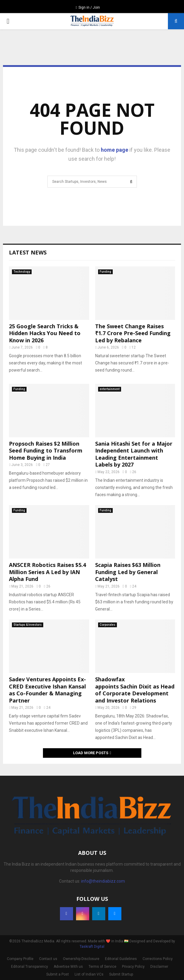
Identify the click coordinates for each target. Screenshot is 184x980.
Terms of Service (102, 967)
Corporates (108, 625)
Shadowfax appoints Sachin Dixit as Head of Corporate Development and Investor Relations (135, 690)
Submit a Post (58, 974)
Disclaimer (159, 967)
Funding (105, 272)
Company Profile (20, 959)
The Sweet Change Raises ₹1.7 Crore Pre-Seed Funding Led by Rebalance (133, 333)
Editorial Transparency (30, 967)
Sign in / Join (88, 7)
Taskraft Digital (92, 947)
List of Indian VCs (89, 974)
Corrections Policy (158, 959)
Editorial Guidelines (121, 959)
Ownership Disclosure (81, 959)
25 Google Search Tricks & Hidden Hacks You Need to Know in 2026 (45, 333)
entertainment (110, 389)
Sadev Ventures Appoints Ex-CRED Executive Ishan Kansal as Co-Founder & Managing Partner (47, 690)
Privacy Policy (133, 967)
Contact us (48, 959)
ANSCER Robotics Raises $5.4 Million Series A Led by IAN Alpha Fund (47, 572)
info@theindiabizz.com (103, 881)
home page (115, 150)
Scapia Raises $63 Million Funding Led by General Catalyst (128, 572)
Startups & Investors (28, 625)
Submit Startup (121, 974)
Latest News (28, 252)
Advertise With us (68, 967)
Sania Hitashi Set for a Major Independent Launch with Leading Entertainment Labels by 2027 (134, 454)
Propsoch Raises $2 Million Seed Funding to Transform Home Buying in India (46, 451)
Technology (22, 272)
